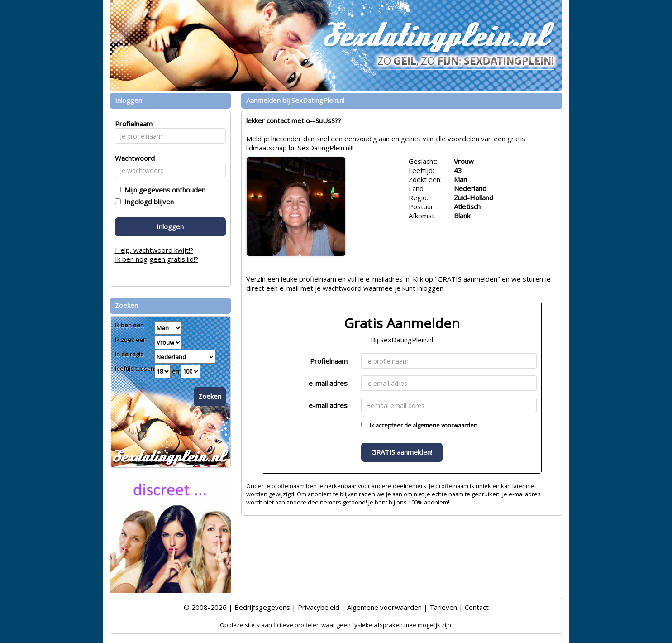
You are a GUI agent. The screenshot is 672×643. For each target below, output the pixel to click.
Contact (477, 607)
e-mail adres (328, 383)
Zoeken (210, 396)
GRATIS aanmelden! (402, 452)
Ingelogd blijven (147, 202)
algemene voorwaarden (445, 425)
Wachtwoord (132, 158)
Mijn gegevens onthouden (163, 190)
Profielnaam (329, 361)
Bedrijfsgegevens (262, 607)
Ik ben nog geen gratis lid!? (157, 259)
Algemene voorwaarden (384, 607)
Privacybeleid (319, 607)
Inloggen (170, 226)
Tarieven (443, 607)
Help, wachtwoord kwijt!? (154, 250)
